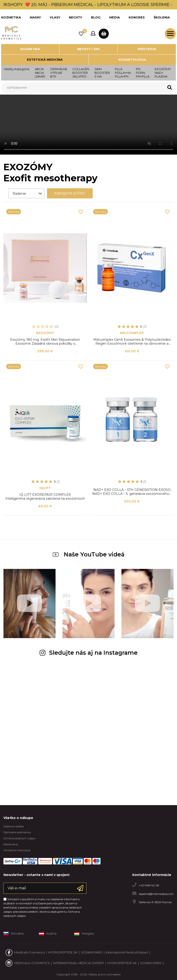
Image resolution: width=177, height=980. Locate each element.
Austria (48, 934)
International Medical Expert (127, 952)
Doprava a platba (14, 826)
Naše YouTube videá (89, 554)
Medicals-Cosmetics (29, 952)
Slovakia (13, 934)
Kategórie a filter (70, 193)
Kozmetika (30, 49)
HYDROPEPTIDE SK (63, 952)
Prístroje (147, 49)
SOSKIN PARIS (92, 952)
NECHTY (75, 17)
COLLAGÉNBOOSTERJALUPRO (81, 73)
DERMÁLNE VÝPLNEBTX (59, 73)
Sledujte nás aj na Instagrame (89, 653)
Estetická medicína (45, 60)
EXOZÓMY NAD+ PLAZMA (163, 73)
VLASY (55, 17)
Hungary (84, 934)
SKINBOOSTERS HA (102, 73)
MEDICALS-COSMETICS (32, 963)
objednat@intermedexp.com (156, 894)
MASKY (35, 17)
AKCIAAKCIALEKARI (40, 73)
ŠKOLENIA (162, 17)
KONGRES (137, 17)
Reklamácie (11, 844)
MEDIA (115, 17)
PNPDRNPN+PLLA (143, 73)
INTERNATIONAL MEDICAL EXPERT (79, 963)
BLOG (96, 17)
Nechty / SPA (88, 49)
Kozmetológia (132, 60)
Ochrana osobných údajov (19, 838)
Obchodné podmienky (17, 832)
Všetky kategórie (17, 69)
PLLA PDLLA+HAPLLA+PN (123, 73)
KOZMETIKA (11, 17)
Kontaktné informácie (17, 850)
